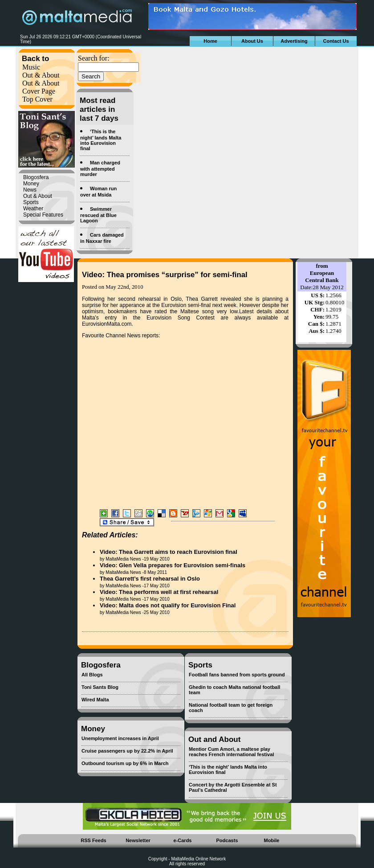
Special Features (43, 215)
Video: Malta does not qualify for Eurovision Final (168, 605)
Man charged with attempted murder (100, 168)
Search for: (94, 58)
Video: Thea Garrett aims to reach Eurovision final (169, 552)
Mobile (272, 840)
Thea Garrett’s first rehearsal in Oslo (150, 579)
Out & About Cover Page (41, 87)
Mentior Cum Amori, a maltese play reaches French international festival (231, 752)
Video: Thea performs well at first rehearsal (159, 592)
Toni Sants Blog (100, 687)
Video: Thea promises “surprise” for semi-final (165, 275)
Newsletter (138, 840)
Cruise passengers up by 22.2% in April (127, 751)
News (30, 190)
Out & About (41, 75)
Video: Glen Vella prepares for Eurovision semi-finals (173, 565)
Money (31, 184)
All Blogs (92, 675)
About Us (252, 41)
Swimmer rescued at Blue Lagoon (98, 215)
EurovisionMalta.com (107, 324)
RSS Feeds (93, 840)
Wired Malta (95, 700)
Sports (31, 202)
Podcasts (227, 840)
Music (31, 67)
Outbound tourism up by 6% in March (125, 763)
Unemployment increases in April (120, 738)
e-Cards (183, 840)
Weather (33, 209)
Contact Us (336, 41)
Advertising (294, 41)
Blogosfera (36, 177)
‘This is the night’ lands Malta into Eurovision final (101, 140)
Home (210, 41)
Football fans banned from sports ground (237, 675)
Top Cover (37, 99)
